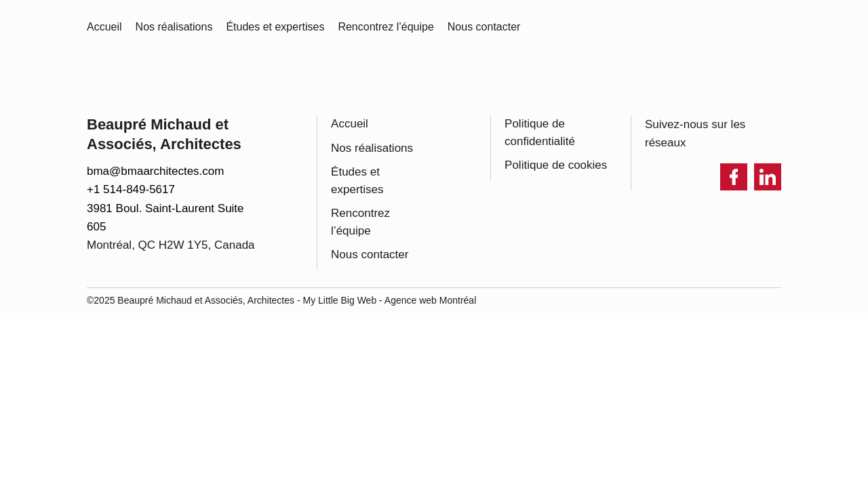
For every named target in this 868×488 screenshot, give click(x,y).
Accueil (350, 124)
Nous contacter (370, 255)
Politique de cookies (556, 165)
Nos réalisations (372, 148)
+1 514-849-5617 (131, 189)
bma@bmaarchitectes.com (155, 171)
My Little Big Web (340, 300)
